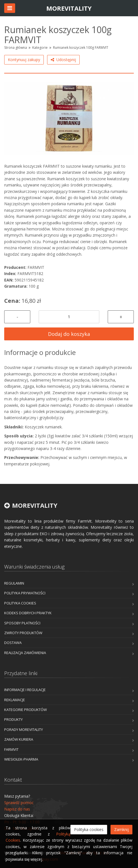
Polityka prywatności (25, 593)
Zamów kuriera (19, 739)
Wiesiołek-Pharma (21, 759)
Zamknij (121, 829)
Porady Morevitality (24, 730)
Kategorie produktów (26, 710)
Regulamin (14, 583)
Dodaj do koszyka (69, 334)
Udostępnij (63, 60)
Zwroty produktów (23, 633)
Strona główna (16, 48)
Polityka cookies (20, 603)
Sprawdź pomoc (19, 803)
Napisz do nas (17, 809)
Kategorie (40, 48)
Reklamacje (15, 700)
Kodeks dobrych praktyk (28, 613)
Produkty (13, 719)
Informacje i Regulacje (25, 690)
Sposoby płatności (22, 623)
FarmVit (11, 749)
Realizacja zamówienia (25, 653)
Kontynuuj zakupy (24, 60)
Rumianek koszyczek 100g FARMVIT (81, 48)
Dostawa (13, 643)
